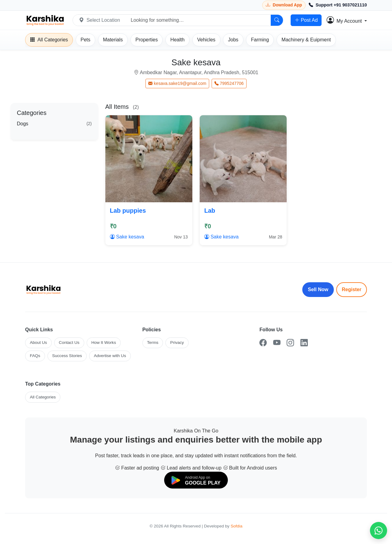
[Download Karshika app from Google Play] (284, 5)
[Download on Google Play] (196, 480)
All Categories (43, 397)
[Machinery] (306, 40)
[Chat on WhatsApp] (379, 531)
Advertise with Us (110, 356)
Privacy (177, 342)
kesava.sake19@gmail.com (177, 83)
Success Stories (67, 356)
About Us (38, 342)
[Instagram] (290, 343)
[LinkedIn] (304, 343)
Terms (153, 342)
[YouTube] (277, 343)
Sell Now (318, 289)
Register (352, 289)
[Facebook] (263, 343)
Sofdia (237, 526)
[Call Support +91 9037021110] (338, 5)
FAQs (35, 356)
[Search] (277, 20)
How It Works (104, 342)
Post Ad (306, 20)
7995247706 (229, 83)
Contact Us (69, 342)
